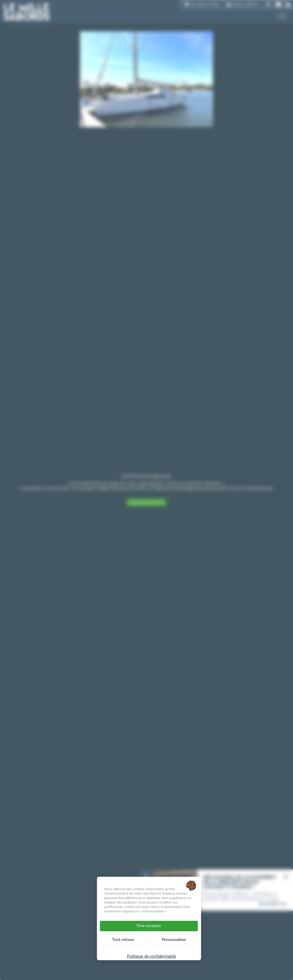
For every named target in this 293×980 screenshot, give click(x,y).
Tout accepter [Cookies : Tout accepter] (149, 926)
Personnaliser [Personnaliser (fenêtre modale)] (174, 940)
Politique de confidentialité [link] (151, 956)
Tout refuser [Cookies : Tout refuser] (123, 940)
